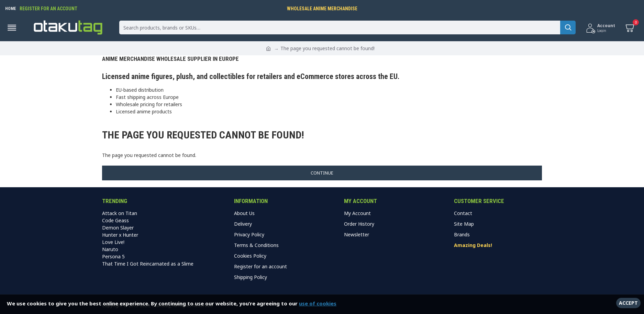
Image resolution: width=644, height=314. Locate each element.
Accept (628, 303)
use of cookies (318, 303)
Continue (322, 173)
